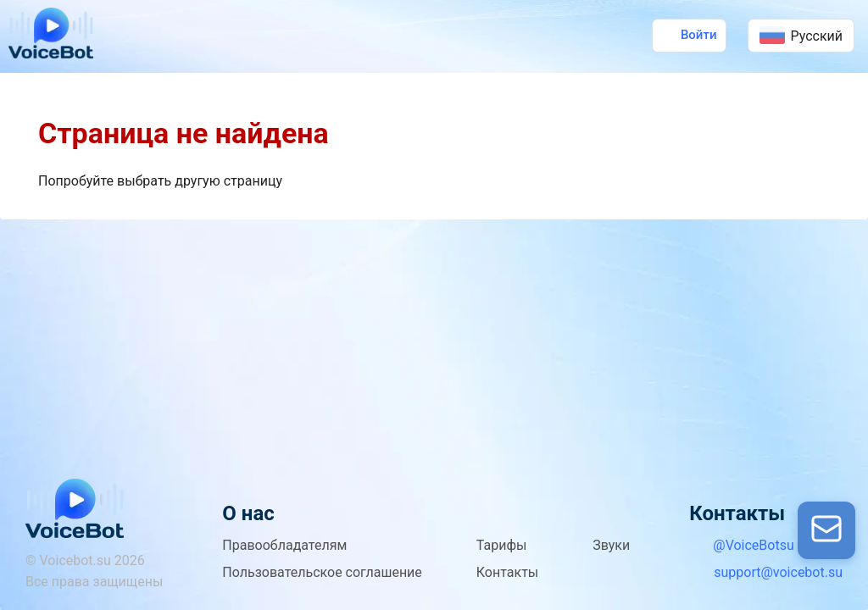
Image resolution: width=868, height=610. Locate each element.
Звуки (611, 545)
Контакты (507, 572)
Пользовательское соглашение (322, 572)
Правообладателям (284, 545)
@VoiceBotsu (753, 545)
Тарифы (502, 545)
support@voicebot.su (778, 572)
